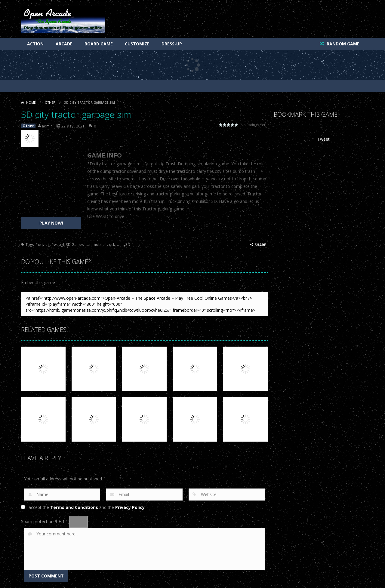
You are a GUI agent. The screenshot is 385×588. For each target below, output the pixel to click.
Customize (137, 44)
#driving (43, 245)
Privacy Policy (130, 507)
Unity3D (123, 245)
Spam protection (37, 521)
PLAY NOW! (51, 223)
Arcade (64, 44)
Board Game (99, 44)
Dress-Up (172, 44)
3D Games (75, 245)
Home (31, 103)
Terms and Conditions (74, 507)
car (88, 245)
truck (111, 245)
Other (50, 103)
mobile (99, 245)
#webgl (58, 245)
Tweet (323, 139)
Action (35, 44)
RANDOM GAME (342, 44)
